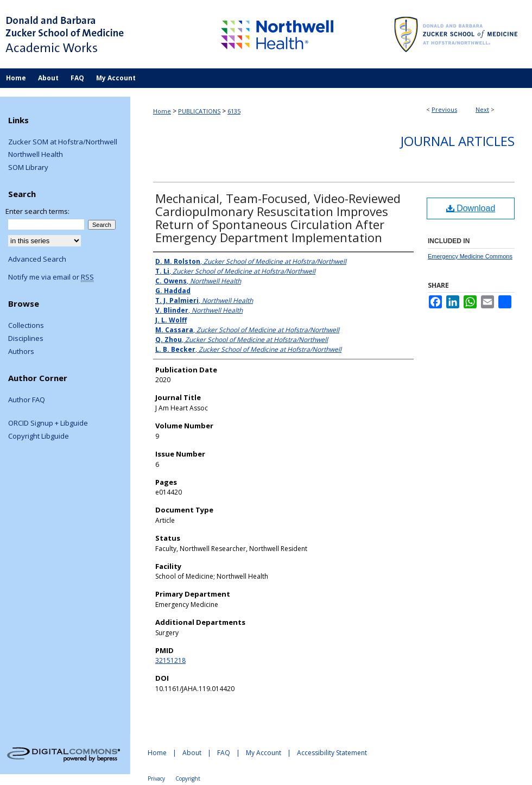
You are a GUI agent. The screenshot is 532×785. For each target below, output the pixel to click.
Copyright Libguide (39, 436)
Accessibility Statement (332, 753)
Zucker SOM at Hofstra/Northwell (63, 142)
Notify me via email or (51, 277)
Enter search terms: (37, 211)
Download (471, 208)
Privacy (156, 778)
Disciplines (26, 339)
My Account (264, 753)
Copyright (188, 778)
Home (162, 111)
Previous (444, 109)
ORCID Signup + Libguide (48, 423)
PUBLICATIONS (199, 111)
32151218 (170, 660)
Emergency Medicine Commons (470, 256)
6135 (234, 111)
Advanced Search (37, 259)
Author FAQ (27, 400)
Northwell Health (36, 155)
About (192, 753)
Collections (26, 326)
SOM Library (28, 168)
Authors (21, 352)
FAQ (224, 753)
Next (482, 109)
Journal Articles (458, 141)
